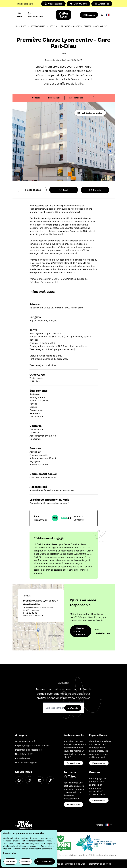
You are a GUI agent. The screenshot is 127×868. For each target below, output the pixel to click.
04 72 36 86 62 (32, 190)
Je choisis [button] (26, 861)
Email (64, 190)
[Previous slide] (89, 97)
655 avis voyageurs (79, 518)
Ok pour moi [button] (45, 861)
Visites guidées (53, 4)
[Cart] (103, 15)
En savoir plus (73, 763)
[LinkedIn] (40, 780)
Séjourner (21, 26)
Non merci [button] (10, 861)
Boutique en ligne (25, 4)
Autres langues (23, 758)
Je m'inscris (73, 708)
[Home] (63, 15)
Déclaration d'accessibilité (28, 750)
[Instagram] (29, 780)
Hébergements (38, 26)
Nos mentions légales (26, 762)
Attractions (102, 4)
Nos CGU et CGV (24, 754)
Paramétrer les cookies (99, 864)
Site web (95, 190)
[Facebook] (19, 780)
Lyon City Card (78, 4)
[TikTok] (50, 780)
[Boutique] (89, 15)
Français (103, 825)
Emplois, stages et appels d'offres (32, 745)
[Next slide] (94, 97)
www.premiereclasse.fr (33, 615)
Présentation (54, 98)
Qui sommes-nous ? (25, 741)
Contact (36, 98)
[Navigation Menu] (20, 15)
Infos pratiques (76, 98)
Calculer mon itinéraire (79, 631)
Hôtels (53, 26)
